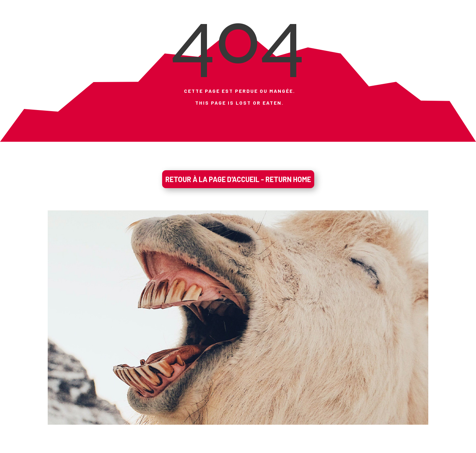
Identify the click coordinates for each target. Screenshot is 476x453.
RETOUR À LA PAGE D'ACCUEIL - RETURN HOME (238, 179)
